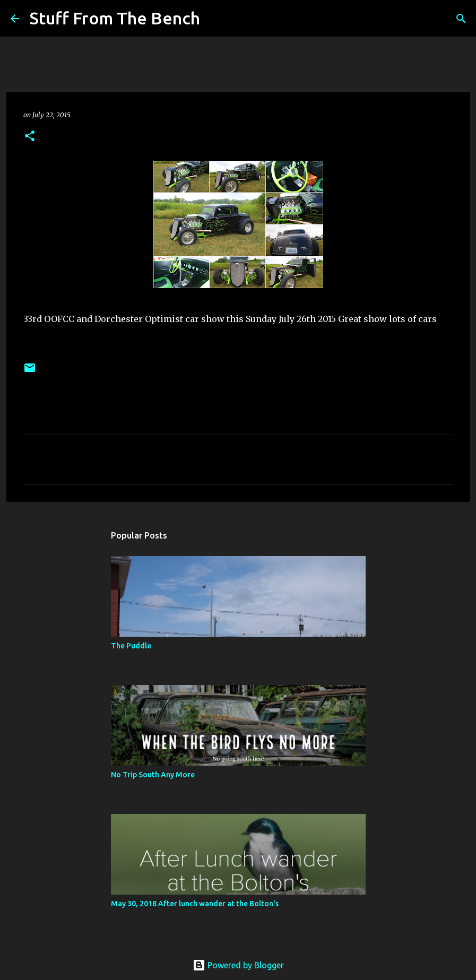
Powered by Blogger (238, 965)
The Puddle (131, 646)
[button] (30, 137)
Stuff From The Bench (115, 18)
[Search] (215, 19)
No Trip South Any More (153, 775)
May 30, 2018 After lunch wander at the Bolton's (195, 904)
